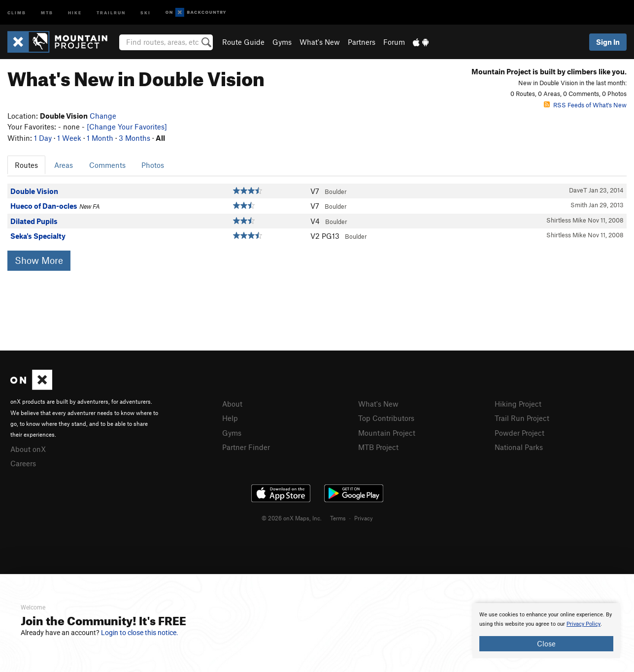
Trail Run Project (522, 418)
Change (103, 116)
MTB (47, 12)
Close (546, 643)
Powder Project (519, 433)
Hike (75, 12)
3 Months (134, 138)
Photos (153, 165)
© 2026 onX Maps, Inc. (292, 518)
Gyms (282, 42)
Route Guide (243, 42)
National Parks (519, 447)
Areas (64, 165)
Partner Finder (246, 447)
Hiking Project (518, 404)
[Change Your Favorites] (127, 127)
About (232, 404)
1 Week (69, 138)
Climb (17, 12)
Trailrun (111, 12)
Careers (23, 463)
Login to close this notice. (140, 633)
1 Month (100, 138)
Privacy (364, 518)
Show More (39, 260)
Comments (107, 165)
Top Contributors (386, 418)
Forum (394, 42)
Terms (338, 518)
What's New (320, 42)
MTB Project (378, 447)
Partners (362, 42)
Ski (146, 12)
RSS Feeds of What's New (585, 105)
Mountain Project (387, 433)
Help (230, 418)
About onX (28, 449)
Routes (26, 165)
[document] (546, 631)
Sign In (608, 42)
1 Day (43, 138)
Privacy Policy (584, 624)
